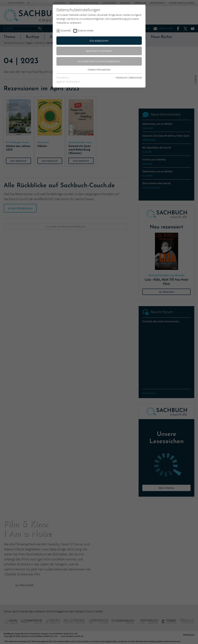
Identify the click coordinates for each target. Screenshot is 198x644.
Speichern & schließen (99, 51)
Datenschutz (135, 78)
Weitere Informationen (99, 70)
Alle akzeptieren (99, 41)
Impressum (121, 78)
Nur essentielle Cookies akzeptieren (99, 61)
